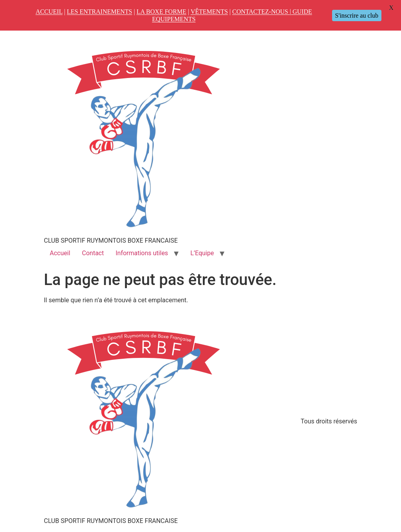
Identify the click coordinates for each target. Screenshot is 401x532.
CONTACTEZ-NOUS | (262, 12)
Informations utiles (142, 253)
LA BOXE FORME (162, 12)
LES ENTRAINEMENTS (100, 12)
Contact (93, 253)
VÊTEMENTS (209, 12)
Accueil (60, 253)
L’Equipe (202, 253)
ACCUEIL (49, 12)
